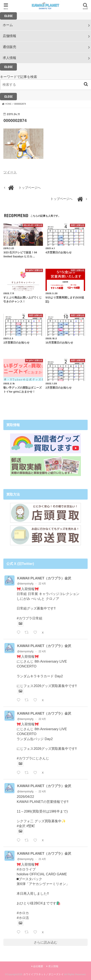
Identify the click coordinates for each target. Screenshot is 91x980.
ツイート (10, 172)
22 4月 (42, 584)
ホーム (8, 25)
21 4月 (42, 859)
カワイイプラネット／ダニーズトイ (43, 974)
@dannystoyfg (25, 584)
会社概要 (38, 966)
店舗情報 (9, 36)
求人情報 (9, 58)
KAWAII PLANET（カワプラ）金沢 (44, 578)
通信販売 (9, 47)
